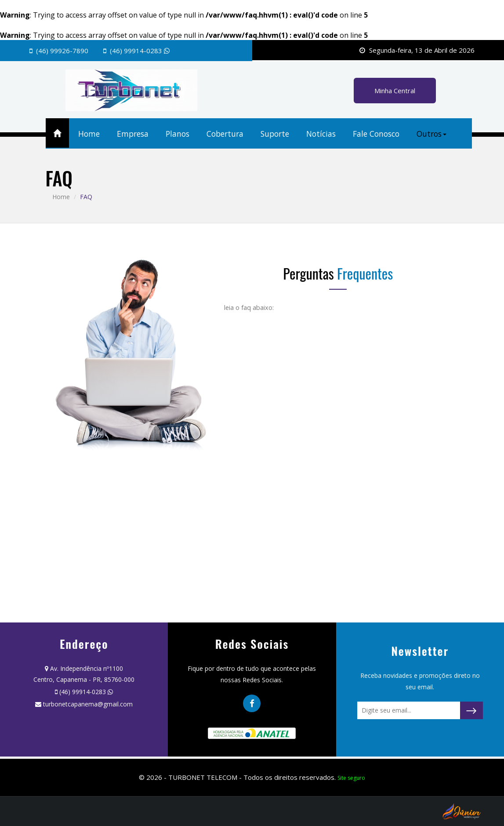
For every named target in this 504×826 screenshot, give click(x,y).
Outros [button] (431, 134)
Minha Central (395, 91)
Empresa (133, 134)
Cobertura (225, 134)
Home (89, 134)
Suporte (275, 134)
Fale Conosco (376, 134)
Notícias (321, 134)
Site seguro (351, 778)
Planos (178, 134)
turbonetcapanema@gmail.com (88, 704)
